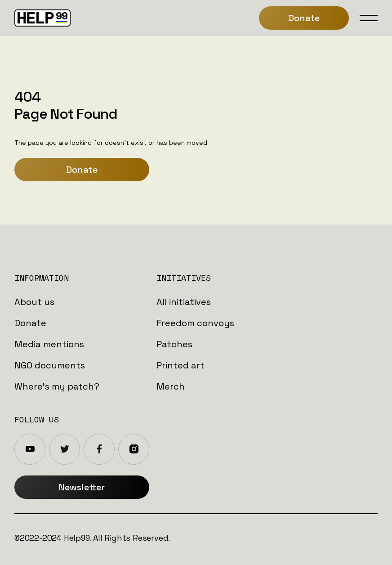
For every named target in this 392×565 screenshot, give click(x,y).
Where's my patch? (57, 386)
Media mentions (49, 344)
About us (34, 302)
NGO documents (50, 365)
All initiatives (184, 302)
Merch (171, 386)
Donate (82, 170)
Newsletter (82, 487)
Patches (174, 344)
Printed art (180, 365)
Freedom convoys (195, 323)
